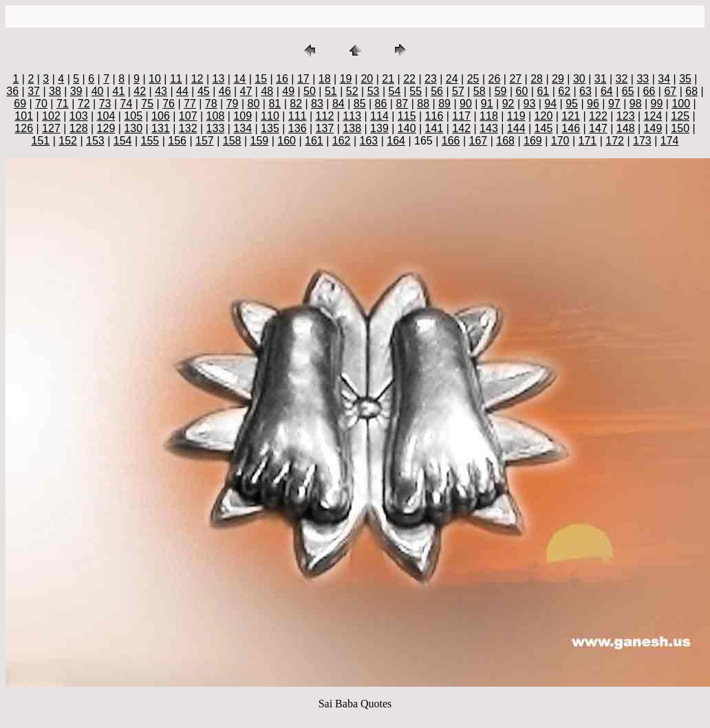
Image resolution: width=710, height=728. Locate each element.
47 (246, 91)
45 (204, 91)
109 (243, 116)
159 (260, 141)
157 (205, 141)
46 (225, 91)
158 (232, 141)
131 (161, 128)
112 (325, 116)
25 (473, 79)
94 (550, 104)
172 (615, 141)
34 (664, 79)
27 (515, 79)
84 (338, 104)
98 (636, 104)
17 (303, 79)
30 (579, 79)
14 (239, 79)
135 (270, 128)
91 (487, 104)
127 (51, 128)
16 (282, 79)
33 (643, 79)
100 (681, 104)
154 (123, 141)
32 (622, 79)
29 (558, 79)
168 (505, 141)
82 (296, 104)
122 (598, 116)
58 (480, 91)
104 (106, 116)
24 (452, 79)
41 (119, 91)
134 (243, 128)
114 (379, 116)
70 (41, 104)
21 (388, 79)
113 (352, 116)
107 (188, 116)
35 (685, 79)
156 (177, 141)
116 (434, 116)
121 (571, 116)
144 (516, 128)
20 (367, 79)
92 (508, 104)
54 (394, 91)
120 (544, 116)
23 (431, 79)
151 (41, 141)
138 (352, 128)
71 (63, 104)
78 (211, 104)
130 (133, 128)
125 (680, 116)
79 (233, 104)
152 (68, 141)
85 (360, 104)
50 (310, 91)
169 (533, 141)
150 (680, 128)
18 (325, 79)
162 (342, 141)
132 (188, 128)
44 (182, 91)
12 (197, 79)
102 (51, 116)
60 (522, 91)
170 (560, 141)
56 (437, 91)
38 (55, 91)
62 (564, 91)
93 (530, 104)
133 (216, 128)
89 (444, 104)
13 (219, 79)
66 (649, 91)
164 (396, 141)
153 (95, 141)
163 (369, 141)
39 (76, 91)
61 (543, 91)
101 (24, 116)
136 (298, 128)
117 (461, 116)
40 (98, 91)
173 (642, 141)
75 (147, 104)
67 (670, 91)
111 (298, 116)
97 (614, 104)
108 (216, 116)
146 (571, 128)
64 (607, 91)
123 (626, 116)
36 (12, 91)
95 (572, 104)
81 (275, 104)
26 (495, 79)
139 (379, 128)
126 (24, 128)
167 (478, 141)
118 (489, 116)
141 (434, 128)
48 (267, 91)
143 (489, 128)
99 (657, 104)
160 (287, 141)
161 (314, 141)
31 (601, 79)
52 (352, 91)
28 (537, 79)
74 (126, 104)
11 (176, 79)
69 (20, 104)
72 (84, 104)
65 (628, 91)
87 (402, 104)
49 (288, 91)
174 (670, 141)
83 (317, 104)
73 (105, 104)
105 (133, 116)
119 (516, 116)
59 (501, 91)
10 (155, 79)
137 (325, 128)
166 (451, 141)
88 (423, 104)
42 (140, 91)
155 (150, 141)
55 (416, 91)
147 (598, 128)
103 (79, 116)
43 (161, 91)
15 (261, 79)
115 (407, 116)
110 (270, 116)
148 (626, 128)
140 (407, 128)
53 (374, 91)
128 (79, 128)
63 (585, 91)
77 (190, 104)
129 (106, 128)
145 (544, 128)
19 (346, 79)
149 (653, 128)
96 (593, 104)
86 (381, 104)
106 (161, 116)
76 (169, 104)
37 (34, 91)
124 (653, 116)
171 (588, 141)
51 (331, 91)
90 (466, 104)
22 (409, 79)
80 (254, 104)
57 (458, 91)
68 (691, 91)
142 (461, 128)
